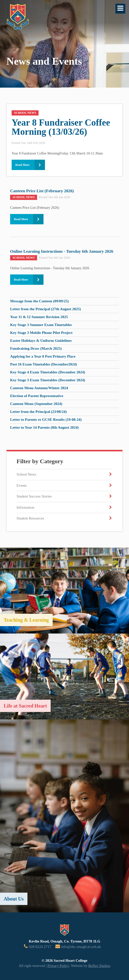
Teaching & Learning (26, 620)
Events (22, 485)
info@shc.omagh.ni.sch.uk (81, 947)
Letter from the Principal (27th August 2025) (45, 309)
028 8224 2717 (40, 947)
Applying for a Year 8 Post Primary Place (43, 356)
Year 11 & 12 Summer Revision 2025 (39, 317)
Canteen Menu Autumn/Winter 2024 (39, 388)
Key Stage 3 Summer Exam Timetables (41, 325)
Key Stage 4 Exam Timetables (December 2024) (48, 372)
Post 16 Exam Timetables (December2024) (43, 364)
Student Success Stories (34, 496)
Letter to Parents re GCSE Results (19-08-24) (46, 420)
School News (26, 474)
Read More (22, 165)
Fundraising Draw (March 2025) (36, 348)
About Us (14, 899)
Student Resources (30, 518)
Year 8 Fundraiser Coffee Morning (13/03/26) (61, 127)
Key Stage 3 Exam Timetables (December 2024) (48, 380)
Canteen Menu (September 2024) (36, 404)
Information (25, 507)
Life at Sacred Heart (25, 706)
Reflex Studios (99, 966)
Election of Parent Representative (37, 396)
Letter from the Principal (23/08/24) (38, 412)
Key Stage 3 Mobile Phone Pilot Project (41, 333)
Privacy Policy (58, 966)
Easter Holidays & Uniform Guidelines (41, 341)
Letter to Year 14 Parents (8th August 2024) (44, 427)
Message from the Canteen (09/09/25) (39, 301)
